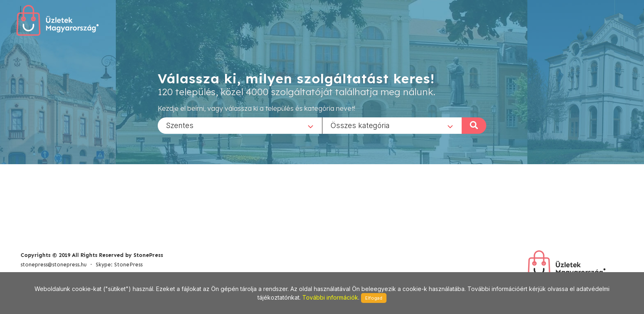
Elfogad (374, 298)
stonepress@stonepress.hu (54, 265)
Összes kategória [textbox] (360, 125)
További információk (330, 297)
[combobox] (240, 125)
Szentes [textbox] (180, 125)
